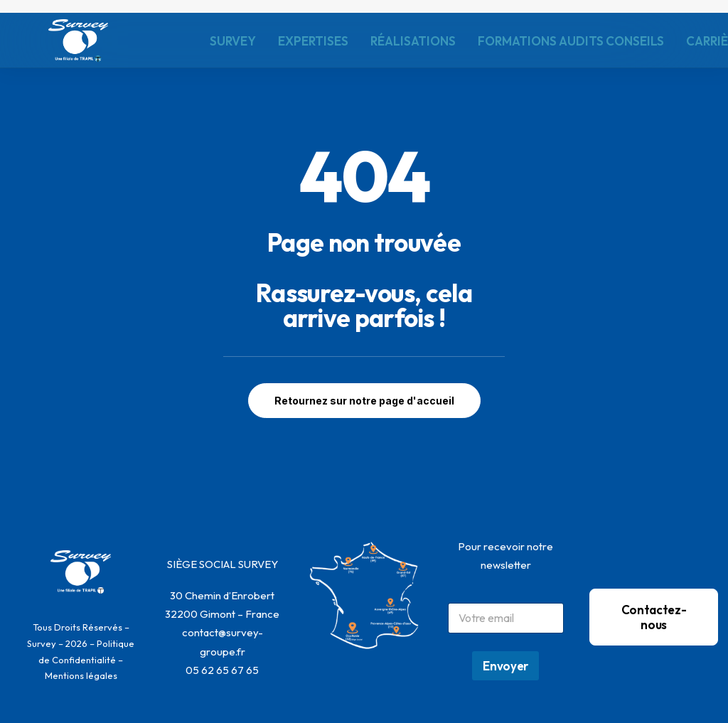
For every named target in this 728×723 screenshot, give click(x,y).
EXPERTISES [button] (313, 41)
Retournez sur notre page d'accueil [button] (364, 401)
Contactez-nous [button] (654, 617)
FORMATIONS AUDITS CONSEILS (571, 41)
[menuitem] (233, 41)
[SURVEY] (78, 41)
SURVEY (233, 41)
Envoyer (505, 666)
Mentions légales (81, 675)
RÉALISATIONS (413, 41)
